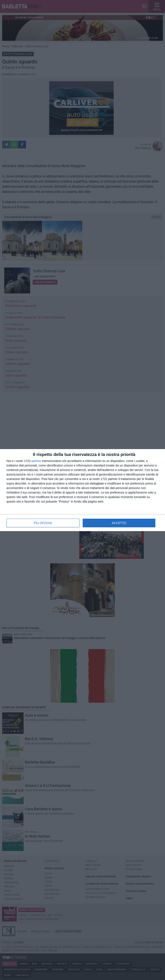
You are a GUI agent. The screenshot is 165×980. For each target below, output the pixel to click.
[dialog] (82, 490)
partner (36, 461)
